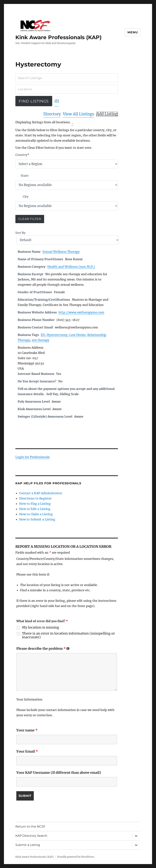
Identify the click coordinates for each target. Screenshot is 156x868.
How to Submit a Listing (37, 519)
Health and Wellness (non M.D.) (71, 267)
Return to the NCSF (30, 827)
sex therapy (40, 340)
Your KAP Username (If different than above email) (59, 773)
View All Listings (78, 114)
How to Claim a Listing (36, 514)
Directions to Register (35, 498)
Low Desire (77, 335)
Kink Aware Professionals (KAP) (58, 37)
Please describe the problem (43, 649)
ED (43, 335)
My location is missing (41, 627)
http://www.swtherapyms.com (81, 312)
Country (22, 155)
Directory (52, 114)
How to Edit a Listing (35, 509)
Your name (27, 730)
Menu (133, 32)
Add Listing (107, 114)
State (25, 176)
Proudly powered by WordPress (76, 857)
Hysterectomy (57, 335)
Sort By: (21, 233)
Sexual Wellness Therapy (61, 252)
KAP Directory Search (31, 836)
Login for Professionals (33, 457)
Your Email (27, 751)
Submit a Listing (28, 845)
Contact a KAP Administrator (41, 493)
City (26, 197)
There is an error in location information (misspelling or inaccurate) (68, 635)
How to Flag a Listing (35, 504)
